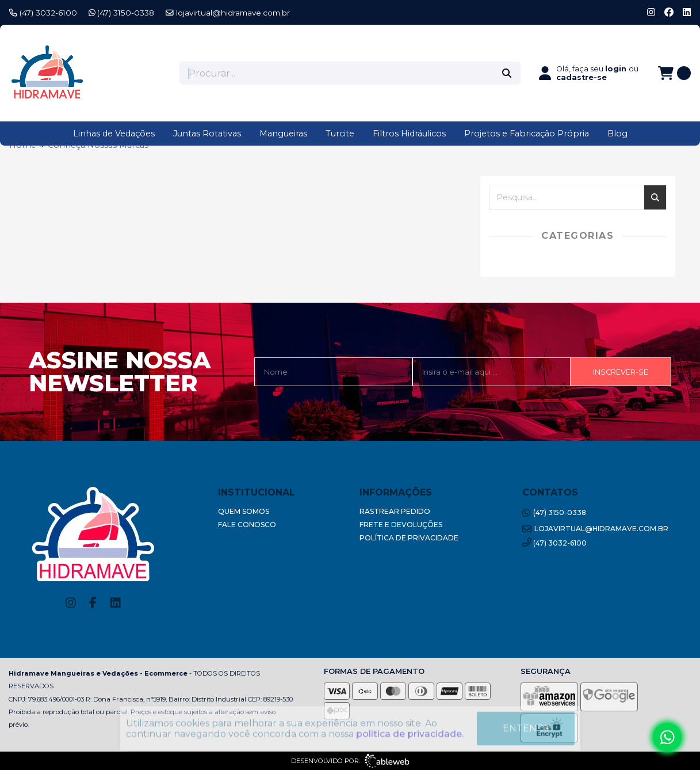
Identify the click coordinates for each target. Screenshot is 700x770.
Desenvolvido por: (350, 761)
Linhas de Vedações (114, 134)
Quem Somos (244, 511)
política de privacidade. (410, 730)
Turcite (340, 134)
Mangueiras (283, 134)
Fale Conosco (247, 525)
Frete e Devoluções (401, 525)
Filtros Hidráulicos (409, 134)
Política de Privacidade (409, 538)
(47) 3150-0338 (122, 13)
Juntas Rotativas (207, 134)
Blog (617, 134)
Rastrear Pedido (395, 511)
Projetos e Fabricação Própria (527, 134)
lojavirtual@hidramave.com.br (228, 13)
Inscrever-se (621, 372)
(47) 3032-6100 (43, 13)
